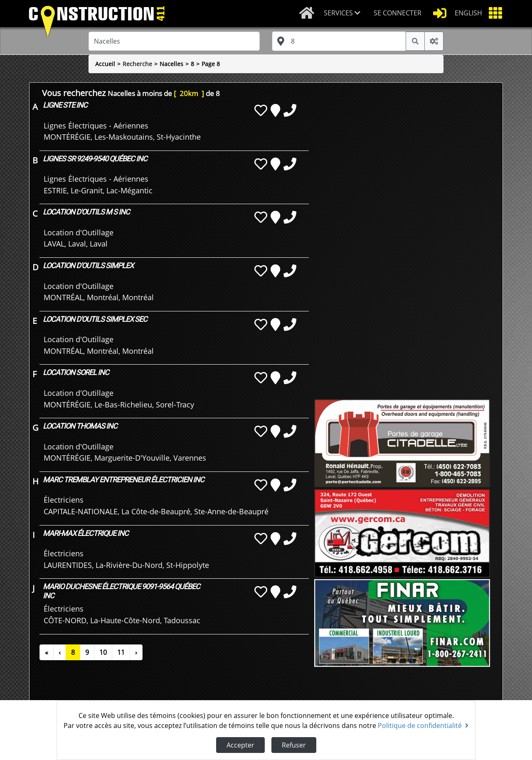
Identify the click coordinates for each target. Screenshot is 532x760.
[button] (345, 14)
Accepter (240, 745)
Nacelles (171, 64)
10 (103, 652)
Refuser (294, 745)
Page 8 (211, 64)
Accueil (105, 64)
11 (121, 652)
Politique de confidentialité (423, 725)
